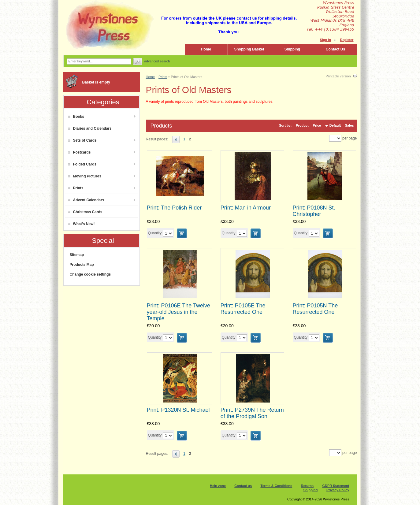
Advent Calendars (86, 200)
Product (302, 125)
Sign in (325, 40)
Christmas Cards (85, 212)
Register (347, 40)
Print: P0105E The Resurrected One (243, 309)
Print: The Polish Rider (174, 208)
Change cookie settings (90, 274)
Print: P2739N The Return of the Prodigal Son (252, 413)
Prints (76, 188)
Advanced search (157, 61)
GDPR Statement (336, 486)
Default (335, 125)
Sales (349, 125)
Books (76, 117)
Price (317, 125)
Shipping (292, 49)
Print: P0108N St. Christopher (314, 211)
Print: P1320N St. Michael (178, 410)
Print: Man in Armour (246, 208)
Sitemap (77, 255)
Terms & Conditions (277, 486)
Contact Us (335, 49)
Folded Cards (82, 164)
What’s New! (82, 224)
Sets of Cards (82, 140)
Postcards (80, 152)
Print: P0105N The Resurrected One (315, 309)
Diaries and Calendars (90, 128)
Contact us (243, 486)
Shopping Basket (249, 49)
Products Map (82, 265)
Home (206, 49)
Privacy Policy (338, 490)
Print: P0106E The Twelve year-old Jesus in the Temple (178, 312)
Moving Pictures (85, 176)
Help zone (218, 486)
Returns (307, 486)
